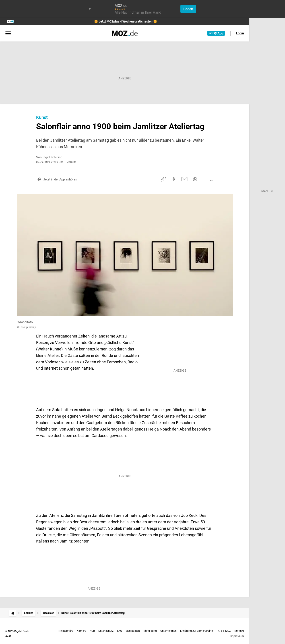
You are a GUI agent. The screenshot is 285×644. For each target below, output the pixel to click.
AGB (92, 631)
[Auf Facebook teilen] (174, 179)
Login (240, 33)
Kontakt (239, 631)
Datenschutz (106, 631)
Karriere (81, 631)
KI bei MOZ (224, 631)
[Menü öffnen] (8, 34)
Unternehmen (168, 631)
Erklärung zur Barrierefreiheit (197, 631)
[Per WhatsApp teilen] (195, 179)
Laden (188, 9)
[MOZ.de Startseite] (125, 33)
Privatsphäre (65, 631)
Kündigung (150, 631)
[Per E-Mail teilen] (185, 179)
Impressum (237, 636)
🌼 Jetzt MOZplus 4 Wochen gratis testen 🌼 (126, 21)
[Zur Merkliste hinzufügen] (210, 179)
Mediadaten (133, 631)
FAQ (120, 631)
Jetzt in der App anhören (60, 179)
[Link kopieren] (163, 179)
